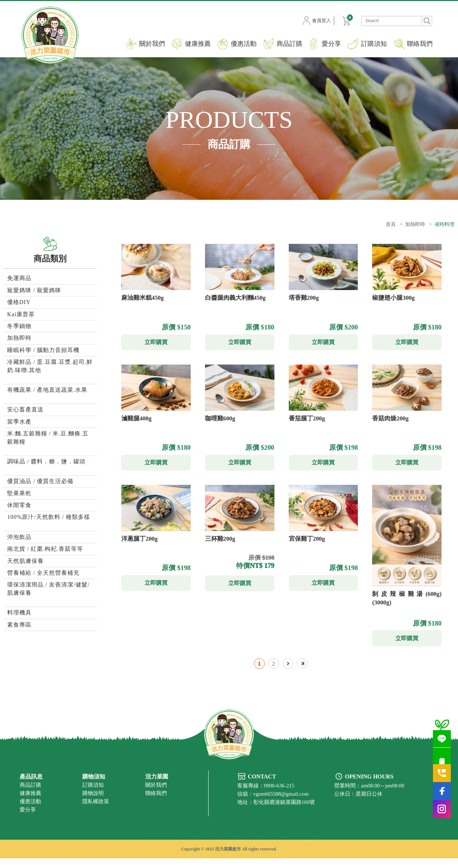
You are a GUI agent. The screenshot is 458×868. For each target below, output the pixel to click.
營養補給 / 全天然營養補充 (43, 573)
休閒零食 (19, 505)
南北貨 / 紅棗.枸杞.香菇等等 (45, 549)
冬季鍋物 (19, 326)
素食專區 (19, 625)
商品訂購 (289, 44)
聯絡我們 (420, 44)
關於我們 (152, 44)
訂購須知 (374, 44)
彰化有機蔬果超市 (296, 847)
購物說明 (93, 803)
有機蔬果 (151, 847)
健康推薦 (198, 44)
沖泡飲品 (19, 537)
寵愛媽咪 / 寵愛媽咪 (34, 290)
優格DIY (19, 302)
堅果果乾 (19, 493)
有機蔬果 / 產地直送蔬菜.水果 (47, 390)
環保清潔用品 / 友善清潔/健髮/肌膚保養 (48, 589)
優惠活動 (244, 44)
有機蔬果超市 (255, 847)
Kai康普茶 (21, 314)
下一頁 (288, 673)
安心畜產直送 (25, 409)
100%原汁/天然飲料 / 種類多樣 (49, 517)
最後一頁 (302, 673)
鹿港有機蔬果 (218, 847)
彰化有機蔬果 (182, 847)
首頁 (391, 225)
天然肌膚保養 (25, 561)
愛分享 (331, 44)
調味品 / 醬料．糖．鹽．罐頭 (46, 461)
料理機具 (19, 613)
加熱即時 (415, 224)
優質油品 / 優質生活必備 (40, 481)
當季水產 (19, 422)
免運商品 (19, 278)
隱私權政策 (96, 811)
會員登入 (312, 21)
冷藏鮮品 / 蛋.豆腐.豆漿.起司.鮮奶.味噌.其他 (50, 366)
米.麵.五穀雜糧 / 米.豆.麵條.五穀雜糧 (48, 437)
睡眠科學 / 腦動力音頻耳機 (43, 350)
